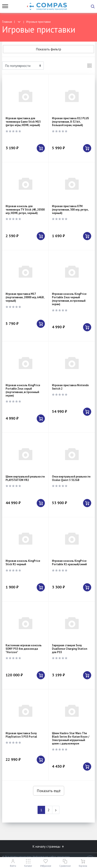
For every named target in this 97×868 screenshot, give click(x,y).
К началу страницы (48, 846)
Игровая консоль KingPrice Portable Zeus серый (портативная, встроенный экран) (23, 390)
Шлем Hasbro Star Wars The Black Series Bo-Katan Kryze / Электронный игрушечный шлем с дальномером (71, 738)
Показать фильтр (48, 49)
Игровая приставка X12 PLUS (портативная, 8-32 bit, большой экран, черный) (70, 122)
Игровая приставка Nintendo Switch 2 (70, 387)
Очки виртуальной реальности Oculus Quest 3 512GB (71, 478)
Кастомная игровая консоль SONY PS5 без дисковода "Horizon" (24, 649)
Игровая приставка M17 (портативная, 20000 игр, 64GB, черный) (25, 297)
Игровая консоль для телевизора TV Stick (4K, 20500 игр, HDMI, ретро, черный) (25, 210)
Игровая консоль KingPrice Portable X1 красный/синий (69, 563)
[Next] (56, 810)
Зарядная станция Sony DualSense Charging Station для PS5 (70, 649)
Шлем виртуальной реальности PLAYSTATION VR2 (25, 478)
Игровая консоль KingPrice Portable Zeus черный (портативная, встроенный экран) (69, 299)
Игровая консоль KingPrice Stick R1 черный (23, 563)
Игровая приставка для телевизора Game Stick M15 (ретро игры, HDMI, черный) (23, 122)
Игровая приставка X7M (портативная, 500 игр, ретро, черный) (70, 210)
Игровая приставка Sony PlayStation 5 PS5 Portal (21, 735)
